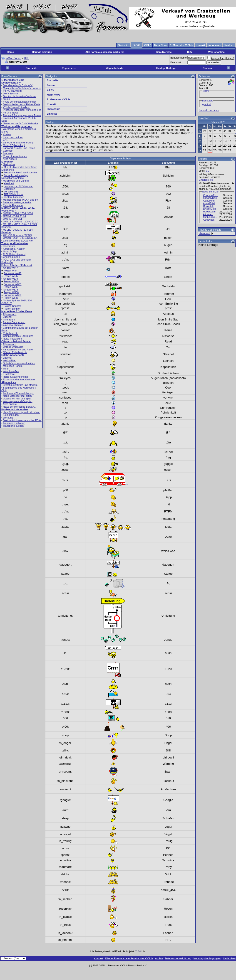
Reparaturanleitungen (15, 156)
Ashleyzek (209, 220)
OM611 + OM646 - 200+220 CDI (21, 222)
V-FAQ (51, 90)
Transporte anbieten (14, 423)
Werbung (8, 418)
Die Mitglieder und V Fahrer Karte (22, 104)
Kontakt (51, 104)
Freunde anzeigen (209, 110)
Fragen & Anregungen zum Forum (22, 115)
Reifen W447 (11, 276)
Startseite (31, 68)
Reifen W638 (11, 298)
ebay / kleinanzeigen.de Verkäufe (21, 412)
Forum (51, 85)
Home (10, 52)
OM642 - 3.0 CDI (12, 219)
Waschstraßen (11, 371)
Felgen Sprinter (12, 306)
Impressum (53, 109)
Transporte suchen (13, 426)
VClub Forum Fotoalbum (17, 107)
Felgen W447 (11, 271)
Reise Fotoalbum (12, 339)
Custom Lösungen (14, 197)
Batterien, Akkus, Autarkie (17, 202)
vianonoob (205, 233)
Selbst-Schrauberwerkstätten (19, 363)
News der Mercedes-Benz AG (19, 407)
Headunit (9, 183)
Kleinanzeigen (11, 415)
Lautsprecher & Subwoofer (19, 186)
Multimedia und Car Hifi (16, 181)
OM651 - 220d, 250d (14, 216)
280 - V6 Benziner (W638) (17, 235)
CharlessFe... (210, 195)
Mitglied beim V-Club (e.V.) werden (22, 88)
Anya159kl (209, 203)
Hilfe (190, 52)
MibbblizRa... (210, 217)
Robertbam (209, 212)
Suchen (207, 68)
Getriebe (8, 151)
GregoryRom (210, 198)
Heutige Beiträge (42, 52)
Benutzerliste (164, 52)
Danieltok (208, 206)
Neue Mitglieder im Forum (17, 396)
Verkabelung (11, 192)
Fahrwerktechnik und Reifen (19, 350)
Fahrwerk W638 (13, 295)
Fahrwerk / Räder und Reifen (19, 148)
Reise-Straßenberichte (15, 377)
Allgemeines (10, 314)
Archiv (159, 958)
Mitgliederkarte (114, 68)
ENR (6, 140)
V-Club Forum (13, 58)
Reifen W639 (11, 287)
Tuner (6, 369)
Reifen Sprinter (12, 309)
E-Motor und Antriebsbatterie (19, 379)
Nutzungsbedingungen (207, 958)
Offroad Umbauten (13, 347)
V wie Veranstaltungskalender (19, 102)
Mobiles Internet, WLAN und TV (20, 200)
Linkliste (52, 114)
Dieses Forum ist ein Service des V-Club (129, 958)
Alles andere (10, 404)
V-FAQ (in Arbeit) (12, 91)
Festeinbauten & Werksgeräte (20, 172)
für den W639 (10, 279)
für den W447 (10, 268)
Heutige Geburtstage (210, 230)
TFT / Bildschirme (14, 194)
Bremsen (8, 153)
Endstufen (10, 189)
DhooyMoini (210, 209)
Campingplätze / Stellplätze (18, 336)
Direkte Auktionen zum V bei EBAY (22, 420)
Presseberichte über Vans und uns (22, 110)
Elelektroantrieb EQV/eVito (18, 241)
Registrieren (69, 68)
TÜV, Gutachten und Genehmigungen (13, 256)
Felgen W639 (11, 281)
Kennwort (176, 62)
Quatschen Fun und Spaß (17, 399)
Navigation (9, 164)
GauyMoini (209, 201)
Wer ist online (216, 52)
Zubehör (8, 317)
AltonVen (208, 214)
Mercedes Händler (13, 366)
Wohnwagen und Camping (18, 401)
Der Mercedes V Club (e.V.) (18, 85)
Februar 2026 (218, 122)
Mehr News (53, 95)
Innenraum (9, 246)
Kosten (7, 134)
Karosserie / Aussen (14, 249)
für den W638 (10, 290)
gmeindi (207, 104)
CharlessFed (206, 180)
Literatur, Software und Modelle (20, 385)
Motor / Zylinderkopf (14, 145)
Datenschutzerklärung (178, 958)
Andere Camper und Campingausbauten (13, 324)
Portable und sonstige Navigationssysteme (15, 177)
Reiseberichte (11, 333)
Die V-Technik (11, 94)
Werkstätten (10, 360)
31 (207, 171)
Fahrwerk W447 (13, 273)
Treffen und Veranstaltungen (19, 393)
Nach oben (229, 958)
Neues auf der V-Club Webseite (20, 123)
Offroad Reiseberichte (15, 352)
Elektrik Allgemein (13, 205)
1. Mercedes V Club (58, 99)
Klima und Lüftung (13, 137)
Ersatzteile (9, 374)
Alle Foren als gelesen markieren (105, 52)
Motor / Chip (10, 251)
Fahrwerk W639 (13, 284)
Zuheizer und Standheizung (18, 143)
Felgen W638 (11, 292)
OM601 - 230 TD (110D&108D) (20, 238)
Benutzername (179, 58)
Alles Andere (10, 159)
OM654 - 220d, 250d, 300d (18, 213)
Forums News (11, 113)
